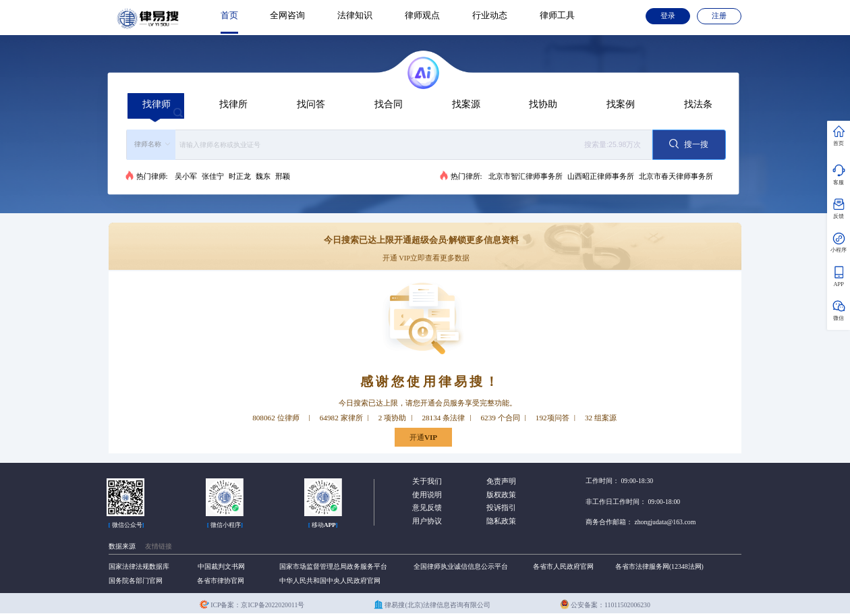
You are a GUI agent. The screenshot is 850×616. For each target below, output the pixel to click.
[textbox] (412, 145)
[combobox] (389, 145)
